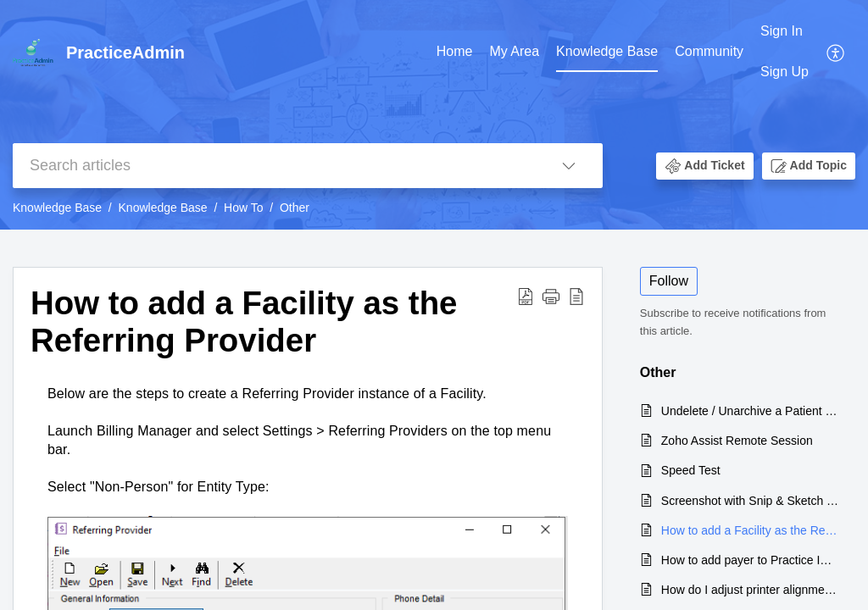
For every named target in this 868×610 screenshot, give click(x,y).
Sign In (782, 31)
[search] (274, 166)
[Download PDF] (526, 296)
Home (455, 51)
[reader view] (576, 296)
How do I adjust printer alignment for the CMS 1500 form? (750, 590)
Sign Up (785, 72)
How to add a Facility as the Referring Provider (244, 322)
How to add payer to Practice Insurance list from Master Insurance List (750, 560)
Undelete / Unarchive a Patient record (750, 411)
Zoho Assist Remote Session (737, 441)
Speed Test (691, 470)
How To (243, 208)
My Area (514, 51)
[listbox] (569, 166)
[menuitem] (785, 52)
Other (295, 208)
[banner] (434, 115)
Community (709, 51)
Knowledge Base (607, 51)
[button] (704, 166)
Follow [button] (669, 281)
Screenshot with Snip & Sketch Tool (750, 501)
